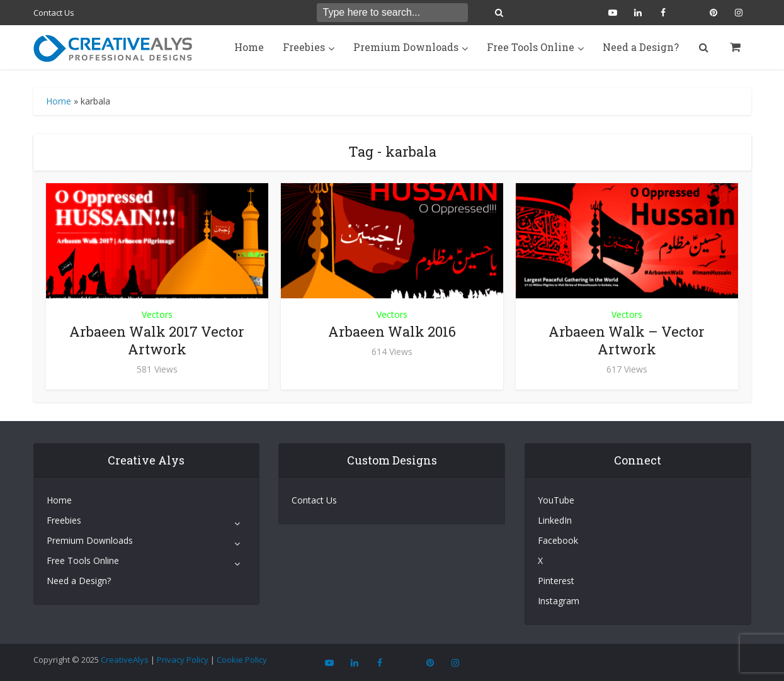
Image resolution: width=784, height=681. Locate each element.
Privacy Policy (183, 660)
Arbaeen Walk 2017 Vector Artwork (157, 340)
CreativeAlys (125, 660)
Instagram (559, 601)
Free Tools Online (531, 47)
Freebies (304, 47)
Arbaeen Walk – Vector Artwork (627, 340)
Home (249, 47)
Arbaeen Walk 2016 (392, 331)
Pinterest (556, 581)
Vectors (157, 314)
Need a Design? (641, 47)
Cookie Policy (242, 660)
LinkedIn (555, 520)
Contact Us (54, 13)
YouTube (556, 500)
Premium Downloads (406, 47)
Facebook (558, 540)
